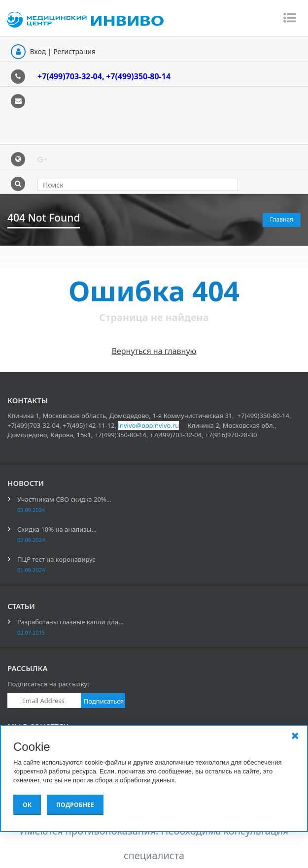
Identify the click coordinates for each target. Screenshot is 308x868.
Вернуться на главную (154, 351)
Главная (282, 219)
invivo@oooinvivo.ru (149, 425)
